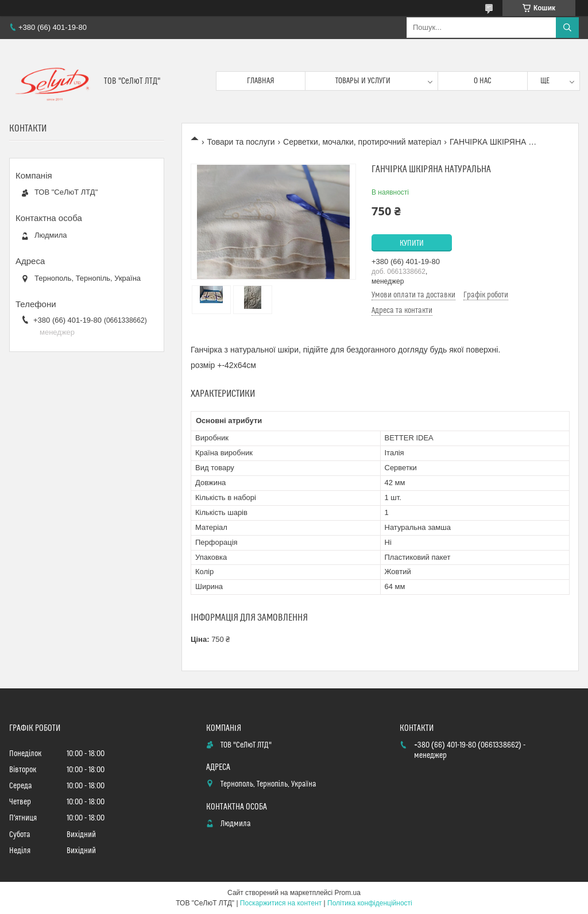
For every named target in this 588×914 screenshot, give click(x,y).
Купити (412, 243)
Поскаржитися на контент (281, 903)
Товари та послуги (241, 142)
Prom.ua (348, 893)
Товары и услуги (363, 81)
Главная (261, 81)
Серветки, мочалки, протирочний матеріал (362, 142)
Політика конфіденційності (370, 903)
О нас (483, 81)
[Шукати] (567, 28)
